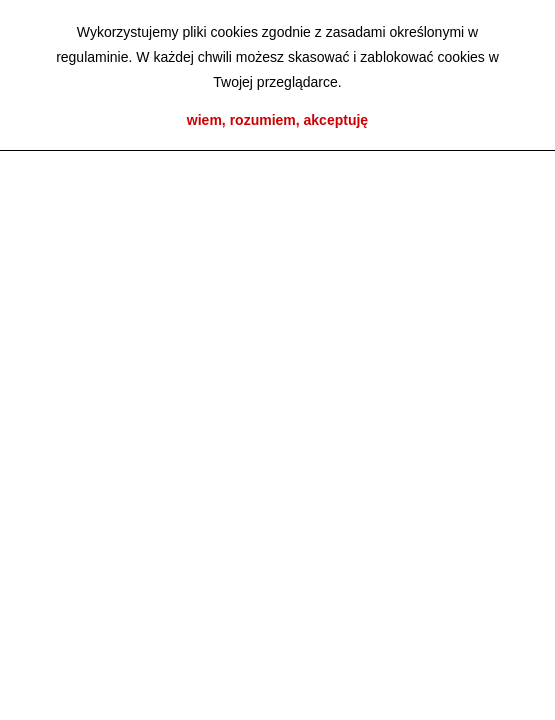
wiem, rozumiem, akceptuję (277, 120)
